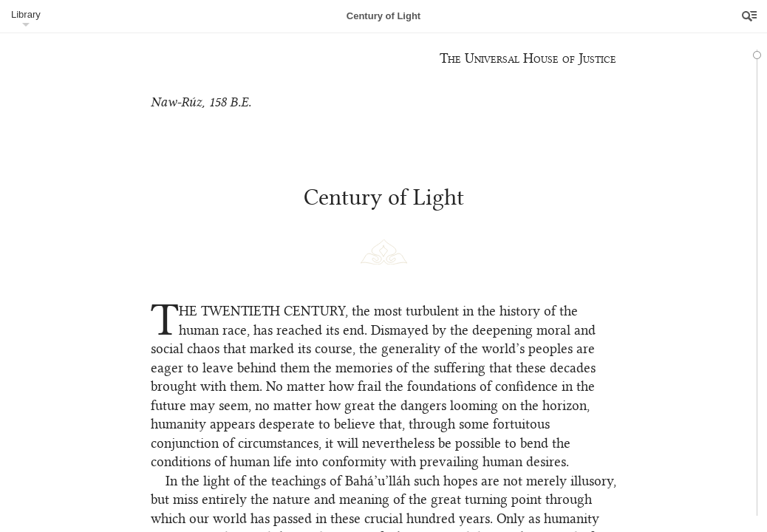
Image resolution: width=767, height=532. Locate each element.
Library (26, 14)
